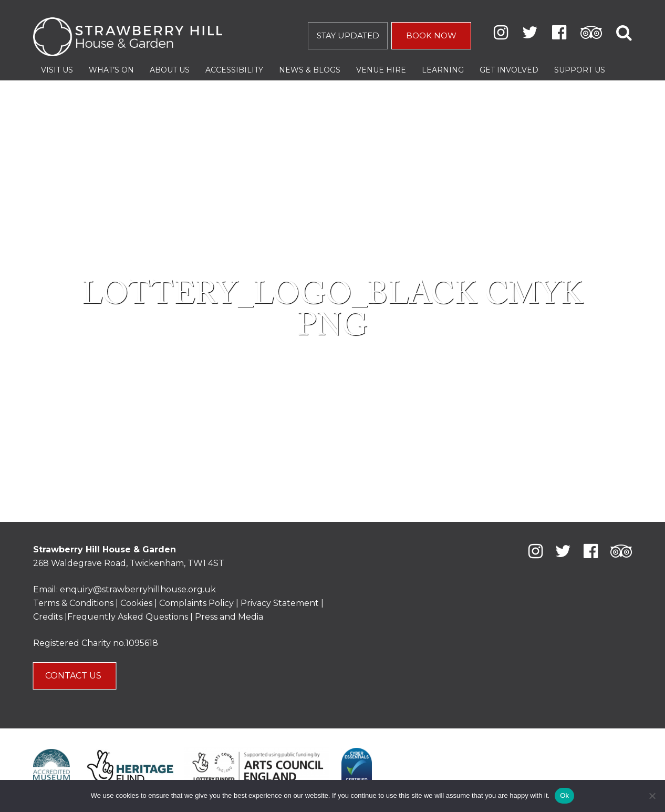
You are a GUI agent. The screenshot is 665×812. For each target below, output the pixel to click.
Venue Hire (381, 70)
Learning (443, 70)
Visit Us (57, 70)
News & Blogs (310, 70)
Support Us (580, 70)
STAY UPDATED (348, 35)
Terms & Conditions (73, 603)
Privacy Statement (280, 603)
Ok (564, 795)
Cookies (137, 603)
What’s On (111, 70)
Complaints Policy (196, 603)
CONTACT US (74, 676)
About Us (170, 70)
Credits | (50, 617)
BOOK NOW (431, 35)
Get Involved (509, 70)
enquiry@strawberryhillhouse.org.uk (138, 589)
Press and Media (229, 617)
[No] (652, 796)
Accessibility (234, 70)
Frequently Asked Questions (128, 617)
